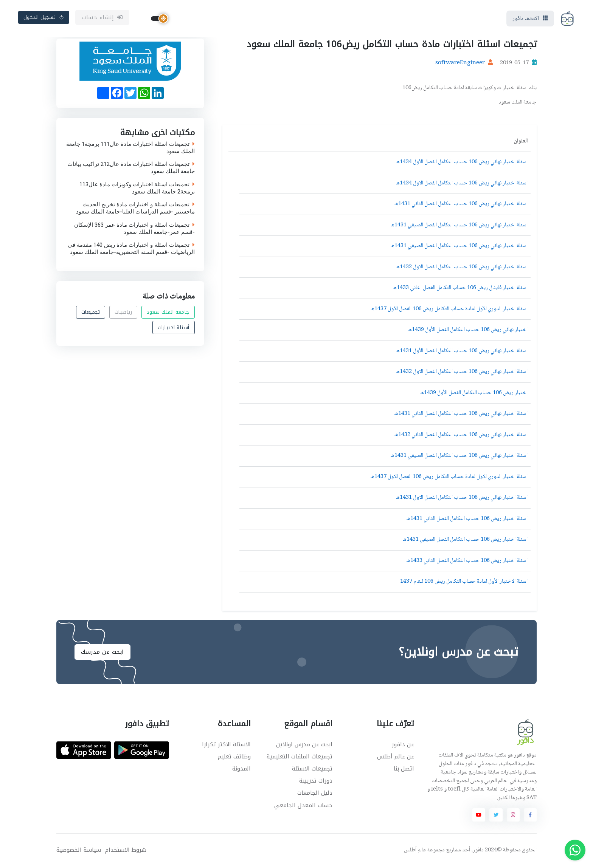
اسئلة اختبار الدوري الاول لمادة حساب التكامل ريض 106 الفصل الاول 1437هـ (449, 478)
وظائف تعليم (234, 757)
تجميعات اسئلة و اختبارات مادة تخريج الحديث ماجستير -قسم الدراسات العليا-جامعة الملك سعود (135, 209)
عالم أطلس (415, 851)
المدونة (241, 769)
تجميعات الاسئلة (312, 769)
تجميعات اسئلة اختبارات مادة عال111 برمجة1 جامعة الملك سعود (130, 148)
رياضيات (123, 313)
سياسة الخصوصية (79, 851)
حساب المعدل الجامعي (303, 806)
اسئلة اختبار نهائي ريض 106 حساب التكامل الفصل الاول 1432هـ (462, 268)
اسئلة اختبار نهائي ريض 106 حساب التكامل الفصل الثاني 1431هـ (461, 205)
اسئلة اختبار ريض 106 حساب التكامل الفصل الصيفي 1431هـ (465, 540)
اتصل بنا (404, 769)
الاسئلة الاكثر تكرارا (226, 745)
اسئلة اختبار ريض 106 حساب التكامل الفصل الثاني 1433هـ (467, 562)
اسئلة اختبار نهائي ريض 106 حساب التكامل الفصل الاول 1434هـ (462, 184)
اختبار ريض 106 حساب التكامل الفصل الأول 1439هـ (474, 394)
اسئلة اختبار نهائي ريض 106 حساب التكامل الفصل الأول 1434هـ (462, 163)
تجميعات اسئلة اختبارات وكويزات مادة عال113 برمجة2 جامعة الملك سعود (137, 189)
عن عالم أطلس (396, 757)
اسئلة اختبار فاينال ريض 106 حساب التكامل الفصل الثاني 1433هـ (460, 289)
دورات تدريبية (316, 781)
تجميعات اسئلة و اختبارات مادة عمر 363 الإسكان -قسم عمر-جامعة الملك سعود (134, 229)
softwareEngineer (460, 64)
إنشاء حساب (102, 18)
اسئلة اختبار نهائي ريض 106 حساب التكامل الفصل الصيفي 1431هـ (459, 226)
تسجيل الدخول (44, 18)
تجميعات (91, 313)
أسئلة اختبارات (174, 328)
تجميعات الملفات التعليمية (300, 757)
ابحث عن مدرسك (102, 653)
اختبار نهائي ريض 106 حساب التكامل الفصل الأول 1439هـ (468, 331)
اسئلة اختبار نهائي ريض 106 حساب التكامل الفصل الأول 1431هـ (462, 352)
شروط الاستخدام (126, 851)
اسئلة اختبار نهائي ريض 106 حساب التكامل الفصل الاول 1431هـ (462, 498)
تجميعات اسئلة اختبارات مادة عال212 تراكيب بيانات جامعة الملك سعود (131, 169)
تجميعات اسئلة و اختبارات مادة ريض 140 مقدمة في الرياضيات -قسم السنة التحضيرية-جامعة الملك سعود (131, 249)
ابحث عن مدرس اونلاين (304, 745)
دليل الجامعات (315, 794)
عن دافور (403, 745)
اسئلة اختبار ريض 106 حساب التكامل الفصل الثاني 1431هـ (467, 520)
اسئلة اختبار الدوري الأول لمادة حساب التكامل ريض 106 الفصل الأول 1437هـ (449, 310)
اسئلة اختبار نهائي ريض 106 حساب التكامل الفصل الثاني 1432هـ (461, 436)
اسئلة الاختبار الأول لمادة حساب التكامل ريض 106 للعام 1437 (464, 582)
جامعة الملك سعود (168, 313)
